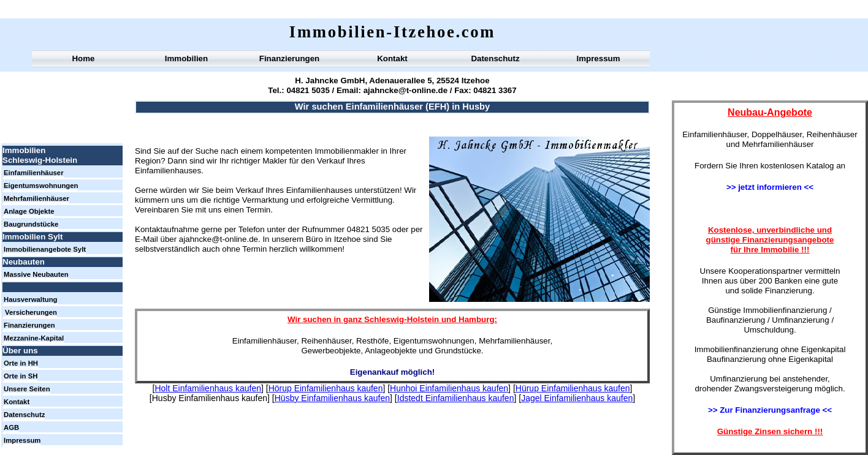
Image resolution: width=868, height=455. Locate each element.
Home (83, 58)
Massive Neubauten (36, 274)
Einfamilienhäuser (34, 173)
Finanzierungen (289, 58)
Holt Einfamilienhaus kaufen (208, 388)
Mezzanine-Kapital (34, 338)
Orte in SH (21, 376)
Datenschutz (495, 58)
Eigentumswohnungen (41, 186)
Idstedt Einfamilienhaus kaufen (456, 398)
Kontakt (392, 58)
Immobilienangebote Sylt (45, 249)
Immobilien (186, 58)
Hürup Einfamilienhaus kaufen (573, 388)
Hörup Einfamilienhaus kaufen (326, 388)
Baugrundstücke (31, 224)
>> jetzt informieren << (770, 187)
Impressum (598, 58)
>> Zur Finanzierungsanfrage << (770, 410)
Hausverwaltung (31, 299)
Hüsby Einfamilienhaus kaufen (332, 398)
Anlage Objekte (29, 211)
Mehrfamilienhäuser (36, 198)
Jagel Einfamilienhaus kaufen (577, 398)
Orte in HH (21, 363)
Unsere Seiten (27, 389)
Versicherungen (31, 312)
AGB (11, 427)
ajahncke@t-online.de (404, 90)
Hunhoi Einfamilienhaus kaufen (449, 388)
